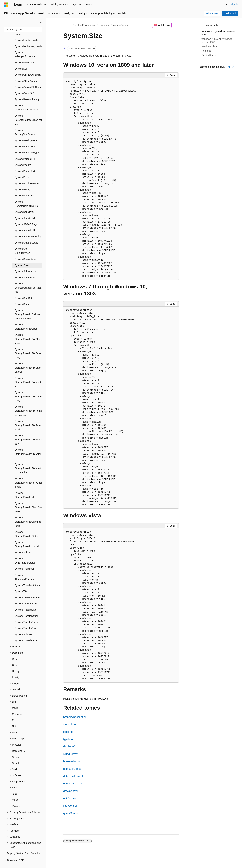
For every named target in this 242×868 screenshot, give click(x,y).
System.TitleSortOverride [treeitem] (28, 590)
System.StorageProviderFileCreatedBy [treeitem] (28, 346)
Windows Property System (115, 25)
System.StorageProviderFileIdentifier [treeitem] (28, 374)
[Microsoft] (6, 5)
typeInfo (68, 739)
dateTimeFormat (73, 776)
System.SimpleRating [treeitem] (26, 251)
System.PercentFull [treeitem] (25, 151)
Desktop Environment (84, 25)
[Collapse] (41, 23)
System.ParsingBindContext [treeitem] (25, 124)
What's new (212, 13)
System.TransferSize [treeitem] (26, 620)
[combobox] (23, 30)
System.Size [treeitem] (22, 257)
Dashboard (230, 13)
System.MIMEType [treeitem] (25, 55)
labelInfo (68, 732)
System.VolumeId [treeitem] (24, 626)
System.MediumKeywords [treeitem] (28, 38)
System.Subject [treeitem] (23, 545)
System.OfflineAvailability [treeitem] (28, 67)
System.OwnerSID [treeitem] (24, 85)
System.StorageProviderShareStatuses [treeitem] (28, 499)
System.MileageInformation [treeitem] (25, 46)
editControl (70, 798)
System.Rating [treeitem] (22, 182)
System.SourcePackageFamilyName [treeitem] (28, 280)
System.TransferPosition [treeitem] (28, 614)
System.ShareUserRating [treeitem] (28, 229)
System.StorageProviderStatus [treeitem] (27, 526)
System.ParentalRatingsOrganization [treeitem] (28, 112)
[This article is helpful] (229, 67)
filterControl (70, 806)
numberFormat (72, 769)
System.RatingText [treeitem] (25, 188)
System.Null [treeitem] (21, 61)
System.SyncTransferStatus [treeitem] (25, 553)
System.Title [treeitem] (21, 583)
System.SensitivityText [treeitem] (26, 210)
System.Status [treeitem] (22, 296)
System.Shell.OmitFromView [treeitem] (23, 243)
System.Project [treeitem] (23, 169)
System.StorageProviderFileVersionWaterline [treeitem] (28, 460)
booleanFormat (72, 761)
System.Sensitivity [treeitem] (24, 204)
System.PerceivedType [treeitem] (27, 145)
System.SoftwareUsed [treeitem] (26, 263)
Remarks (206, 51)
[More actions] (176, 25)
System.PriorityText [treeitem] (25, 163)
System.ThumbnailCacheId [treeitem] (25, 569)
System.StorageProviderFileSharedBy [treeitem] (28, 432)
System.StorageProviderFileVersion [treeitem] (28, 446)
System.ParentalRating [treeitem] (27, 91)
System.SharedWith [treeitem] (25, 223)
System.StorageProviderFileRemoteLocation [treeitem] (28, 403)
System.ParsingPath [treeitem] (25, 139)
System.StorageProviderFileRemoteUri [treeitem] (28, 417)
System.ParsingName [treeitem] (26, 132)
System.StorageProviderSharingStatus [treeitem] (28, 514)
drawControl (70, 791)
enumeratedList (72, 784)
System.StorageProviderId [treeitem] (24, 487)
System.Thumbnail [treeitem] (25, 561)
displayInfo (70, 747)
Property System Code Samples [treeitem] (23, 845)
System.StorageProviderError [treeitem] (26, 319)
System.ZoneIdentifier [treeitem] (26, 633)
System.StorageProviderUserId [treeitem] (27, 536)
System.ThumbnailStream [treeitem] (28, 577)
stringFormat (71, 754)
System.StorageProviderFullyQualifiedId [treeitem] (28, 475)
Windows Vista (209, 46)
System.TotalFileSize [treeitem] (26, 596)
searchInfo (69, 724)
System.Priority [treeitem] (23, 157)
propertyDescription (75, 717)
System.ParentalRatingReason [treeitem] (27, 100)
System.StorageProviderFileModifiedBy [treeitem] (28, 389)
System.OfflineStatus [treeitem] (26, 73)
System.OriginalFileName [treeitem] (28, 79)
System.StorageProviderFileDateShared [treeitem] (28, 360)
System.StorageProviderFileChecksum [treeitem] (28, 331)
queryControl (71, 813)
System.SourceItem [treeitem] (25, 270)
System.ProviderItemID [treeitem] (27, 175)
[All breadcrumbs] (66, 25)
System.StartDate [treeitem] (24, 290)
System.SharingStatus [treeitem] (26, 235)
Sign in (234, 4)
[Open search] (226, 5)
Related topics (209, 55)
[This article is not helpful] (233, 67)
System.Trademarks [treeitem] (25, 602)
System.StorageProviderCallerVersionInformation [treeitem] (28, 307)
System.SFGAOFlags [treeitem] (26, 216)
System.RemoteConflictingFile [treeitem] (26, 196)
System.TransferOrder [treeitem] (26, 608)
